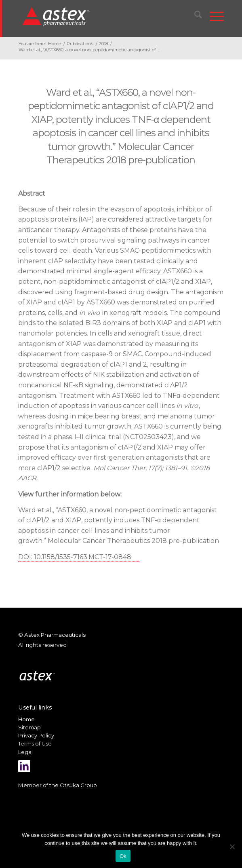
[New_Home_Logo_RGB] (102, 16)
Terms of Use (35, 743)
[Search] (194, 16)
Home (26, 719)
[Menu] (213, 16)
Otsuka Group (78, 785)
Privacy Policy (36, 735)
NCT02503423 (148, 437)
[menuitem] (194, 16)
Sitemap (29, 727)
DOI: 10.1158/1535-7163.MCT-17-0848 (75, 557)
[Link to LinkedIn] (24, 766)
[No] (232, 847)
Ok (123, 856)
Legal (25, 752)
